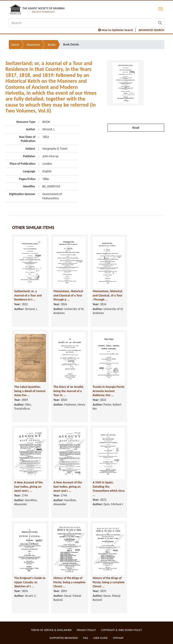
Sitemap (118, 638)
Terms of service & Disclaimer (51, 630)
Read (136, 128)
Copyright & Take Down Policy (122, 630)
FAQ (85, 638)
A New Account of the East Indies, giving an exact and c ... (28, 487)
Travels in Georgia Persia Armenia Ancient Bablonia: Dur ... (108, 391)
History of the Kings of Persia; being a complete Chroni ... (69, 582)
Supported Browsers (64, 638)
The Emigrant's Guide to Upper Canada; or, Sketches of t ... (30, 582)
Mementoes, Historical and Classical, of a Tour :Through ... (107, 295)
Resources (33, 45)
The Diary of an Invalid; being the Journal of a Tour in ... (68, 391)
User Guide (100, 638)
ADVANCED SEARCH (151, 30)
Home (15, 45)
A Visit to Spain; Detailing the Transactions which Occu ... (109, 489)
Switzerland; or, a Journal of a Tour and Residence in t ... (28, 295)
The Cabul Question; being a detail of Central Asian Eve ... (30, 391)
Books (52, 45)
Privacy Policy (86, 630)
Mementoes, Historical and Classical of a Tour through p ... (68, 295)
